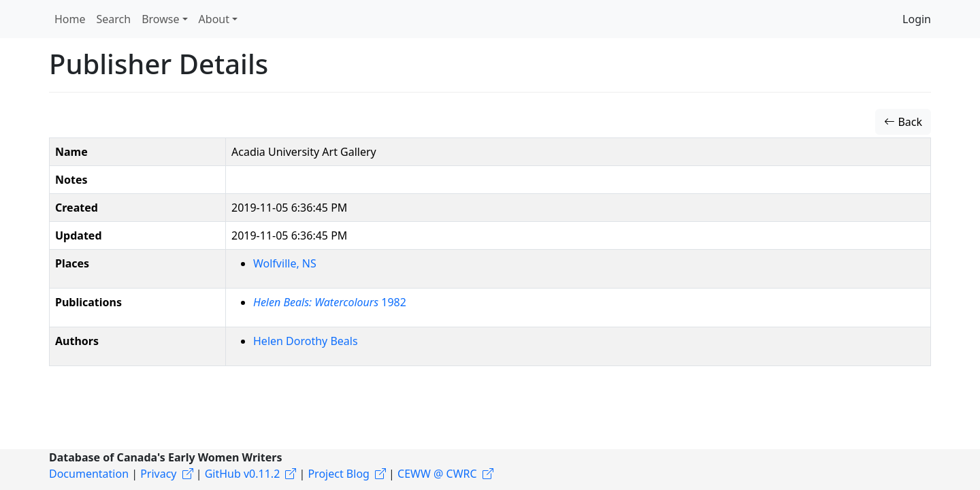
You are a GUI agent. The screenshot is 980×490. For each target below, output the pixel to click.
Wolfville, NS (285, 263)
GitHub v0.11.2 (243, 474)
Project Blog (338, 474)
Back (903, 122)
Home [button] (70, 19)
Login (917, 19)
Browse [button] (160, 19)
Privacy (158, 474)
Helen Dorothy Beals (306, 341)
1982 (330, 302)
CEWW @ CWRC (437, 474)
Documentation (89, 474)
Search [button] (114, 19)
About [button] (214, 19)
